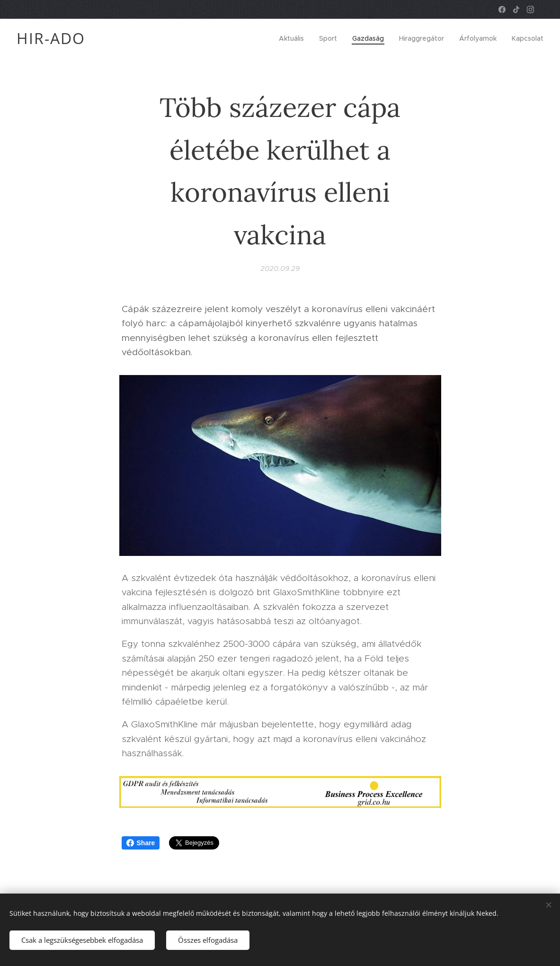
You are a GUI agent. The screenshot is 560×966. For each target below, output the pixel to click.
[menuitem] (294, 38)
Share (141, 843)
